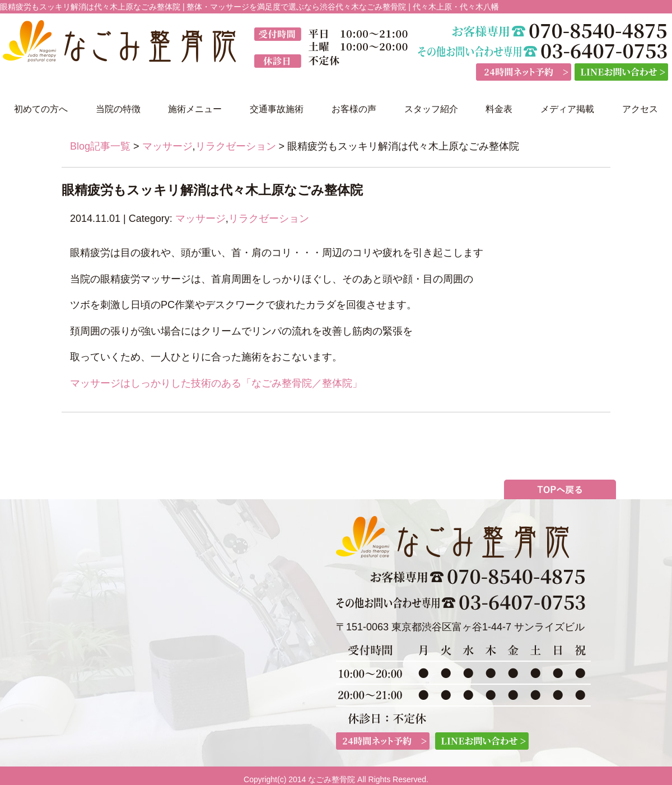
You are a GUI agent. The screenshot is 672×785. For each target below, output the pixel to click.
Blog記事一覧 (100, 146)
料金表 (499, 109)
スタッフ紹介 (431, 109)
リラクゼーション (236, 146)
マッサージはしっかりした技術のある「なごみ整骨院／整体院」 (216, 383)
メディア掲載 (567, 109)
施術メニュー (195, 109)
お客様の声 (354, 109)
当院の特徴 (118, 109)
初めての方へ (41, 109)
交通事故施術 (277, 109)
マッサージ (167, 146)
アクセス (640, 109)
